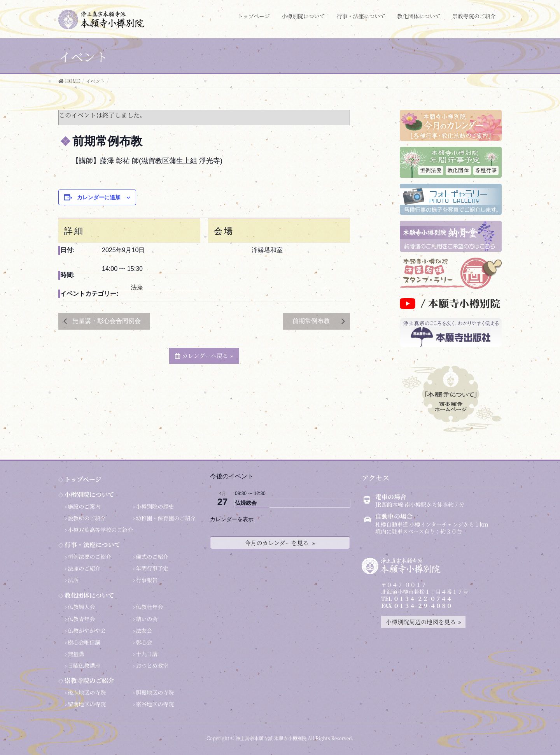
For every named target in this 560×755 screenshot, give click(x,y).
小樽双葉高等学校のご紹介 (100, 530)
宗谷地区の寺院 (155, 704)
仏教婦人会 (81, 607)
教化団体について (89, 595)
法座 (137, 287)
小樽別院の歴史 (155, 506)
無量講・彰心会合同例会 (106, 321)
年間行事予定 (152, 568)
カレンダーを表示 (232, 519)
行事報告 (147, 580)
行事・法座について (93, 545)
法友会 (144, 630)
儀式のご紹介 (152, 557)
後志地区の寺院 (87, 692)
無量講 (76, 654)
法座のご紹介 (84, 568)
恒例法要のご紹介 (89, 557)
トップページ (83, 479)
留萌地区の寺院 (87, 704)
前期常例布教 (315, 321)
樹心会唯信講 (84, 642)
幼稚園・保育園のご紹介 (166, 518)
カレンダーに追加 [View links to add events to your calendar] (99, 197)
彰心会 (144, 642)
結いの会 (147, 619)
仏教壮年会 (149, 607)
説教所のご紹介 (87, 518)
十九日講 (147, 654)
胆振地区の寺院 (155, 692)
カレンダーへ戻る (205, 356)
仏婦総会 (246, 503)
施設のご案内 (84, 506)
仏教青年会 (81, 619)
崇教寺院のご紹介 (89, 680)
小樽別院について (89, 494)
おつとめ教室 (152, 665)
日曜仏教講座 (84, 665)
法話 (73, 580)
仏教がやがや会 (87, 630)
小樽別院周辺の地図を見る (421, 622)
